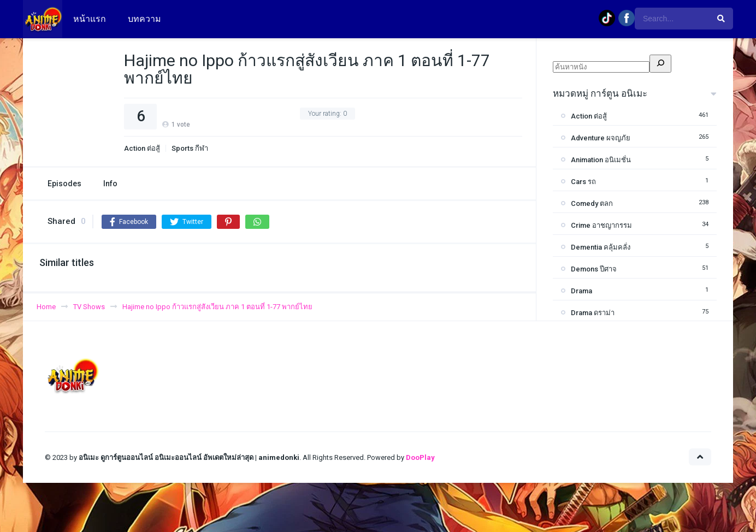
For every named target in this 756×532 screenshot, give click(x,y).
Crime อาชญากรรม (601, 225)
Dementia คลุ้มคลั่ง (601, 247)
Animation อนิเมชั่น (601, 160)
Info (110, 184)
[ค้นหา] (660, 64)
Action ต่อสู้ (142, 148)
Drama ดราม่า (593, 313)
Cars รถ (583, 182)
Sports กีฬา (190, 148)
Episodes (64, 184)
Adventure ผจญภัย (601, 138)
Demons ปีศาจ (594, 269)
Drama (581, 291)
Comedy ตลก (592, 203)
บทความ (144, 19)
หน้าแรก (90, 19)
